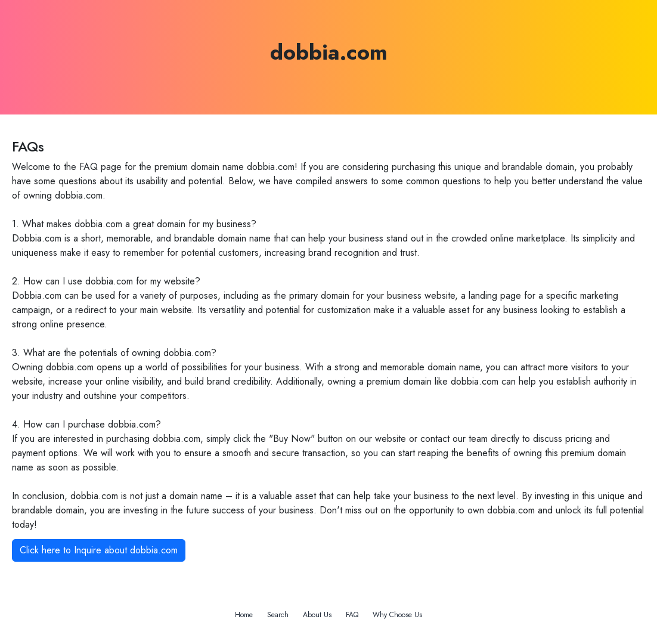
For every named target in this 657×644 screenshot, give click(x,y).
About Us (317, 615)
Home (244, 615)
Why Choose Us (397, 615)
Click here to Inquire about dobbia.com (99, 550)
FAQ (352, 615)
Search (278, 615)
